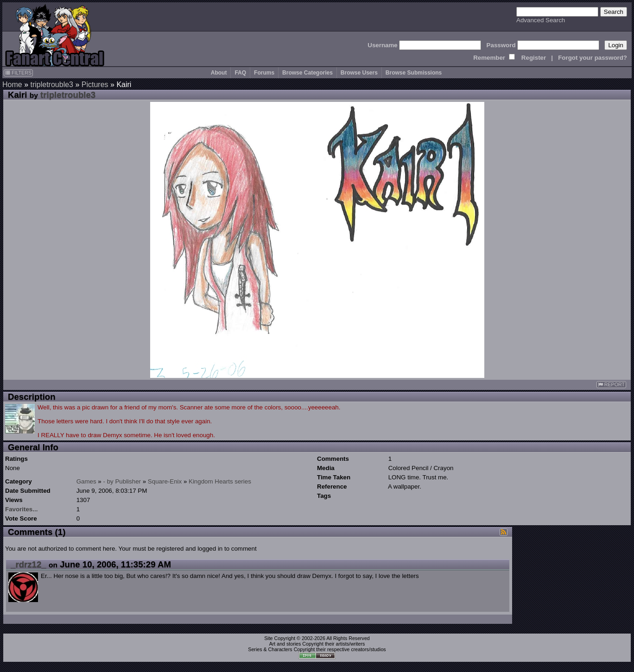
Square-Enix (165, 481)
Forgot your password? (593, 58)
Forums (264, 73)
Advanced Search (541, 20)
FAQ (240, 73)
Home (12, 85)
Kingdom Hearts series (220, 481)
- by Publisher (122, 481)
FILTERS (18, 73)
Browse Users (359, 73)
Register (534, 58)
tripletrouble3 (52, 85)
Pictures (95, 85)
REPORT (611, 385)
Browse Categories (307, 73)
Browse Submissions (414, 73)
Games (86, 481)
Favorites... (21, 509)
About (219, 73)
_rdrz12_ (29, 564)
